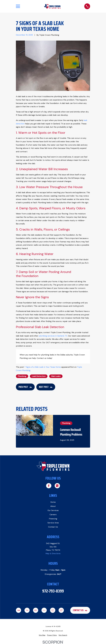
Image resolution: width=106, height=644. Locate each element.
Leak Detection (39, 376)
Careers (53, 514)
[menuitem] (42, 635)
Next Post (46, 387)
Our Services (53, 510)
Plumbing (22, 376)
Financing (53, 519)
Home (53, 502)
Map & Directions (53, 553)
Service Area (53, 523)
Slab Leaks (56, 376)
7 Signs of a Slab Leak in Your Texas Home (43, 367)
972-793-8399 (53, 591)
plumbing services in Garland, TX (53, 336)
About (53, 506)
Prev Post (25, 387)
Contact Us (53, 527)
